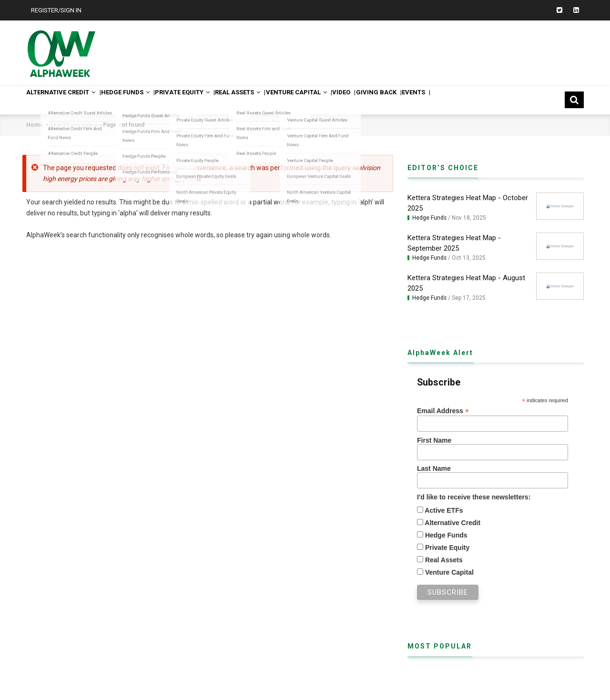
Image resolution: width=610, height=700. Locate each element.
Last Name (434, 468)
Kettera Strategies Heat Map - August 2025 (466, 283)
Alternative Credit (67, 100)
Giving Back (437, 100)
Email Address (443, 411)
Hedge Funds (141, 100)
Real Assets (272, 100)
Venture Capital (340, 100)
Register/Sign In (56, 10)
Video (394, 100)
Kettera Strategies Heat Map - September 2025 (454, 243)
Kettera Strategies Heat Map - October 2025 (468, 203)
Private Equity (208, 100)
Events (482, 100)
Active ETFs (443, 510)
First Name (434, 440)
